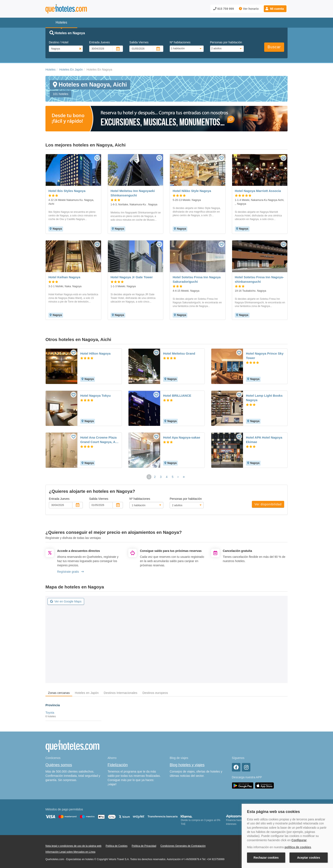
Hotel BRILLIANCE (177, 396)
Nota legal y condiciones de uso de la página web (73, 846)
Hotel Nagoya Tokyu (95, 396)
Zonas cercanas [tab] (59, 693)
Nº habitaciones (180, 42)
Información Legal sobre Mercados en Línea (70, 852)
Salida (139, 42)
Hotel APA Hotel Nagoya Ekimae (264, 440)
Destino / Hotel (59, 42)
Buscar (274, 47)
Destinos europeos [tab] (155, 693)
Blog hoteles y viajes (187, 765)
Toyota (50, 713)
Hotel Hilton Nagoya (95, 353)
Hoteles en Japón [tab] (87, 693)
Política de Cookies (116, 846)
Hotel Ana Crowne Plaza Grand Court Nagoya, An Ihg (99, 440)
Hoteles (50, 70)
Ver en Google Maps (66, 601)
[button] (275, 9)
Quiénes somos (59, 765)
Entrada (99, 42)
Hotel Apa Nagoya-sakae (182, 437)
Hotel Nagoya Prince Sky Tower (265, 356)
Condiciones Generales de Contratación (183, 846)
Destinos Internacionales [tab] (121, 693)
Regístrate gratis (70, 572)
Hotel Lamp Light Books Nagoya (264, 398)
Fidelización (118, 765)
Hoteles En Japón (71, 70)
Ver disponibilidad (268, 504)
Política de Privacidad (144, 846)
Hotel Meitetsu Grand (179, 353)
